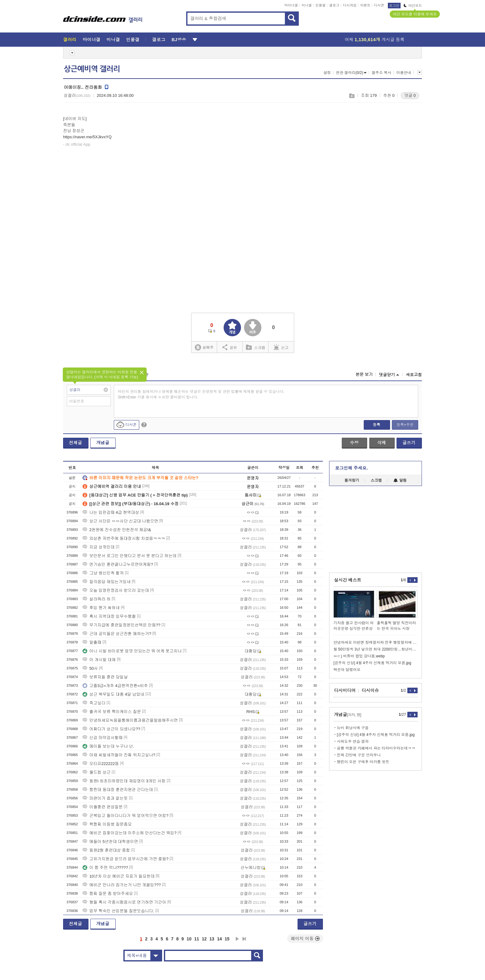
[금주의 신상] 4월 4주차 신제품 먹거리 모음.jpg (372, 663)
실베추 (204, 348)
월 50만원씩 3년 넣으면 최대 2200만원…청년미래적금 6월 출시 (376, 649)
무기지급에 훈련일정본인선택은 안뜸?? (122, 625)
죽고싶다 (94, 703)
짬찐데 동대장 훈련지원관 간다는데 (118, 790)
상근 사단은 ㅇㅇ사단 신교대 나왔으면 (120, 521)
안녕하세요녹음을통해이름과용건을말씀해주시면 (130, 720)
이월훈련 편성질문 (103, 807)
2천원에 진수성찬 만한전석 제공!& (117, 530)
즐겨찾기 (352, 480)
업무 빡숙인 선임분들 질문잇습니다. (118, 911)
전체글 (75, 443)
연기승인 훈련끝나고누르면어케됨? (118, 564)
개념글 (103, 443)
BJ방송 (179, 40)
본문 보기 (364, 374)
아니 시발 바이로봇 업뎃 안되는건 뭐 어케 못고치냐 (132, 651)
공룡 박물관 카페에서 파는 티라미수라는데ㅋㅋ (376, 748)
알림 (400, 480)
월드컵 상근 (97, 772)
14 (220, 939)
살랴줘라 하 (97, 599)
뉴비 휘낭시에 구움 (353, 728)
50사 (90, 668)
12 (204, 939)
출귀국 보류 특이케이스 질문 (112, 712)
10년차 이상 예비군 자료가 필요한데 (119, 876)
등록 (376, 425)
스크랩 (352, 96)
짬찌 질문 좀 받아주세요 (108, 894)
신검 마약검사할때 (103, 738)
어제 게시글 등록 (375, 40)
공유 (230, 347)
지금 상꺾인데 (99, 547)
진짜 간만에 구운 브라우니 (359, 755)
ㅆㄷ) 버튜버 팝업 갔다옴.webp (359, 656)
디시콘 (379, 5)
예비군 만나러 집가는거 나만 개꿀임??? (122, 885)
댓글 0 (410, 95)
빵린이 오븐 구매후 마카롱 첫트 (363, 762)
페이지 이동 (305, 939)
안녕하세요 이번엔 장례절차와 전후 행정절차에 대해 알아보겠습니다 (376, 643)
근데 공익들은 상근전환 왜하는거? (117, 634)
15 (227, 939)
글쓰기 (409, 443)
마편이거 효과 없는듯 (105, 798)
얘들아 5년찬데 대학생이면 (110, 842)
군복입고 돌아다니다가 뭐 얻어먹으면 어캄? (126, 816)
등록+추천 (405, 425)
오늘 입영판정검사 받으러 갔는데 (116, 590)
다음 (237, 939)
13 (212, 939)
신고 (281, 347)
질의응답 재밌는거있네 (107, 582)
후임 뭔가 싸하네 (101, 608)
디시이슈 (370, 690)
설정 (327, 73)
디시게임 (350, 5)
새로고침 (414, 375)
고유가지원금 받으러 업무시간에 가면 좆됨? (126, 859)
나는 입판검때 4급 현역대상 (111, 512)
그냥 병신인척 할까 (103, 573)
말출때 (92, 642)
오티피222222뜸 (101, 764)
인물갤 (321, 5)
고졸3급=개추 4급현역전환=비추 (115, 686)
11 (197, 939)
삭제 (382, 443)
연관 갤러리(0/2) (351, 73)
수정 (354, 443)
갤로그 (334, 5)
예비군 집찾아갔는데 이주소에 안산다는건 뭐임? (130, 833)
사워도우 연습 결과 (353, 741)
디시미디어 (345, 690)
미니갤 (307, 5)
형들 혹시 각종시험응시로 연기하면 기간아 (124, 902)
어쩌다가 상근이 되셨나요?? (112, 729)
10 (189, 939)
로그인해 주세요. (351, 468)
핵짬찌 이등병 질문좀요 (107, 824)
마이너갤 (291, 5)
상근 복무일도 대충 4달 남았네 (114, 694)
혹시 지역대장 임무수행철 (109, 616)
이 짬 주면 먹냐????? (105, 868)
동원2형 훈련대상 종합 (106, 850)
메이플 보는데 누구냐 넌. (108, 746)
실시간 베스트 (348, 580)
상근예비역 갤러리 (92, 69)
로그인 (394, 6)
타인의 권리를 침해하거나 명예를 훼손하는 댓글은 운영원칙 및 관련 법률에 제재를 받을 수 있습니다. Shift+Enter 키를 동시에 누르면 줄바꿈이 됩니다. (201, 394)
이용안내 (404, 73)
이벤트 (365, 5)
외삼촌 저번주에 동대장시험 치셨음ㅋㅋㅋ (124, 538)
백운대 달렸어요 (347, 670)
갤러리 (70, 40)
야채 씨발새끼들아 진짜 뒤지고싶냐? (119, 755)
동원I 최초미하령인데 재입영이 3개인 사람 (124, 781)
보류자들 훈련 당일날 (105, 677)
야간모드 (413, 6)
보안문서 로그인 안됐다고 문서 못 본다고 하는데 (130, 556)
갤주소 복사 (381, 73)
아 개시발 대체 (99, 660)
